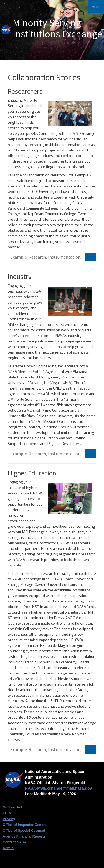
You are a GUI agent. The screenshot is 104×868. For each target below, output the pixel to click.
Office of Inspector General (25, 825)
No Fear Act (12, 807)
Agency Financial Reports (24, 836)
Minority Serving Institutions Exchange (57, 28)
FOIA (7, 813)
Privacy (9, 819)
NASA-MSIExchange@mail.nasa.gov (59, 788)
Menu (96, 7)
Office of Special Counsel (24, 831)
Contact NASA (15, 842)
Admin (8, 848)
